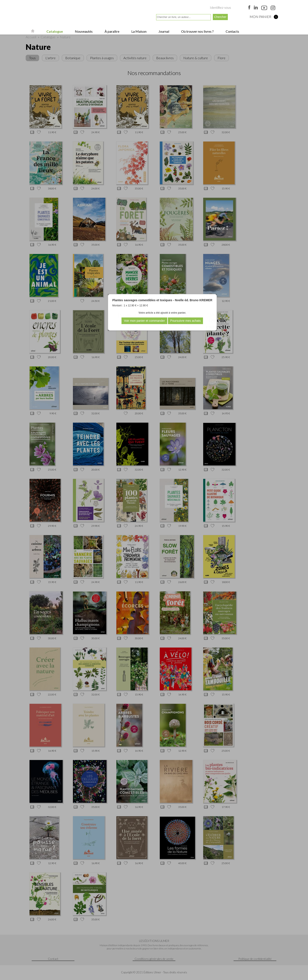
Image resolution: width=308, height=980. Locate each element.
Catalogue (54, 31)
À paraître (112, 31)
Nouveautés (83, 31)
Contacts (232, 31)
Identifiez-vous (220, 7)
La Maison (139, 31)
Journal (164, 31)
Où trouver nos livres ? (197, 31)
